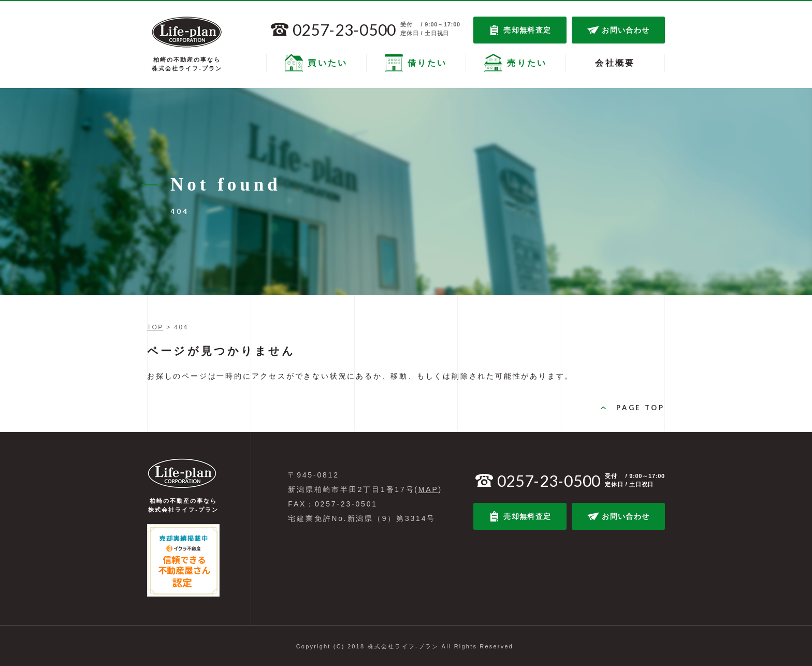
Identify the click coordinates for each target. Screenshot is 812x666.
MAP (429, 489)
